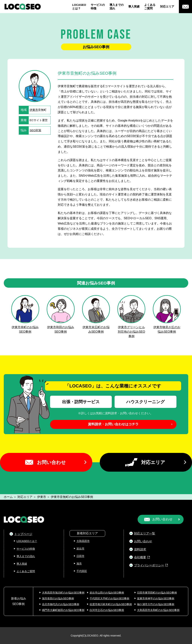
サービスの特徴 (98, 7)
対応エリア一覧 (145, 533)
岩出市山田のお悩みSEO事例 (107, 593)
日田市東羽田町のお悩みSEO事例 (157, 593)
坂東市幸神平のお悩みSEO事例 (156, 598)
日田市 (80, 556)
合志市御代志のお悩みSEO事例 (61, 604)
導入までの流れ (117, 7)
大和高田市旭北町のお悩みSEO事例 (63, 593)
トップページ (23, 534)
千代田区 (82, 571)
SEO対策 (35, 130)
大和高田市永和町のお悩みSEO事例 (158, 610)
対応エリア (167, 6)
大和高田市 (83, 541)
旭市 (79, 564)
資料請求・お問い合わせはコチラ (113, 424)
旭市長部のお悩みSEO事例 (58, 598)
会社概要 (140, 557)
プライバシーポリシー (149, 565)
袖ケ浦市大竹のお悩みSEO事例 (156, 604)
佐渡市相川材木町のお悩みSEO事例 (111, 604)
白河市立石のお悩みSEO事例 (107, 610)
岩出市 (80, 549)
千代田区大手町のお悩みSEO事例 (109, 598)
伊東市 (34, 110)
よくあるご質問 (150, 7)
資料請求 (140, 549)
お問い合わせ (51, 462)
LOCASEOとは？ (79, 7)
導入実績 (134, 6)
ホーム (8, 497)
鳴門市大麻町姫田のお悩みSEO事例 (63, 610)
